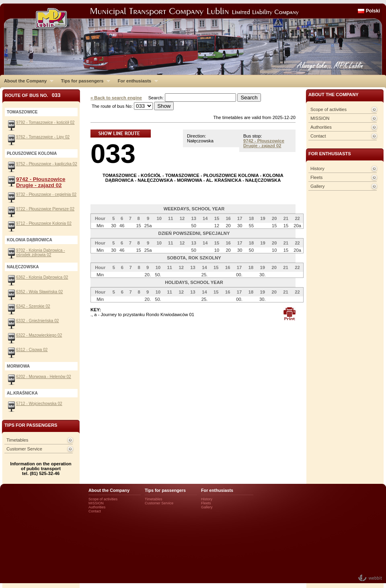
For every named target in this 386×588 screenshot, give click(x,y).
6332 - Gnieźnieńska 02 (37, 321)
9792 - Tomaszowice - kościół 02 (45, 122)
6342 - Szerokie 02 (33, 306)
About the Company (27, 81)
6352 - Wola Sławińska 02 (39, 292)
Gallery (317, 186)
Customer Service (24, 449)
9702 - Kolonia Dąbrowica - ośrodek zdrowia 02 (41, 253)
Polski (373, 11)
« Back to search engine (116, 98)
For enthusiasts (136, 81)
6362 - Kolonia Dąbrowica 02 (42, 277)
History (317, 169)
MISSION (320, 118)
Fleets (316, 177)
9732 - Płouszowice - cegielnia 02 (46, 194)
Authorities (321, 127)
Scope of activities (329, 109)
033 (113, 153)
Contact (318, 136)
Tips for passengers (83, 81)
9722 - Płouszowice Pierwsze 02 (45, 209)
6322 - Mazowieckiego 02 (39, 335)
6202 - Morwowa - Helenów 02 (44, 377)
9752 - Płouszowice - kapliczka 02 (47, 164)
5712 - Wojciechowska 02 (39, 404)
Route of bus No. (33, 95)
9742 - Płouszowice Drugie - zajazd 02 (264, 143)
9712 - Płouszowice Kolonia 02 (44, 223)
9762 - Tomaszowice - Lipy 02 (43, 137)
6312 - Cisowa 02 (32, 350)
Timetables (17, 440)
